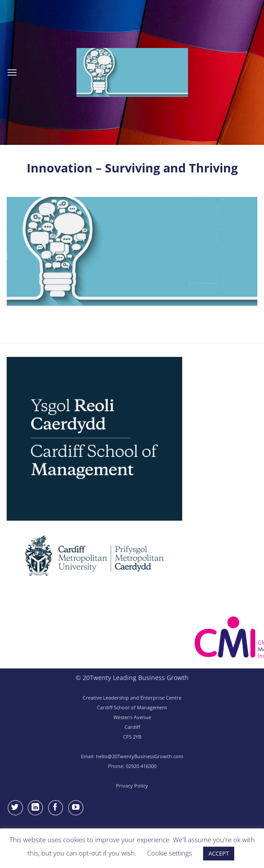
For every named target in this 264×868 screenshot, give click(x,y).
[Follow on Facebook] (56, 808)
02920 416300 (141, 766)
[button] (12, 72)
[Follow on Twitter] (15, 808)
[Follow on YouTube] (76, 808)
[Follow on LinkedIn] (35, 808)
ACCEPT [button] (219, 853)
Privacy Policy (132, 786)
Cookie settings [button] (170, 853)
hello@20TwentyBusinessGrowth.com (140, 756)
